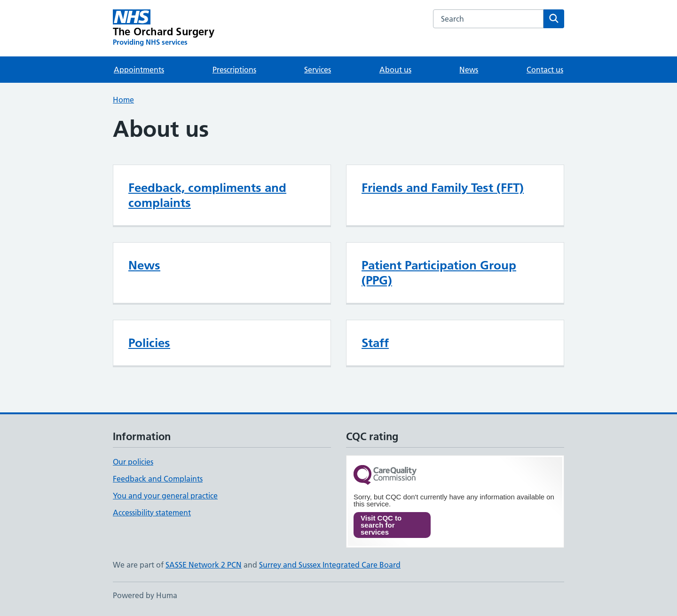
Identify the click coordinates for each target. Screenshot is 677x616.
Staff (375, 343)
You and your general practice (165, 496)
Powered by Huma (145, 595)
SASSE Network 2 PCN (204, 565)
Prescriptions (234, 70)
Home (123, 100)
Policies (149, 343)
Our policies (133, 462)
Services (318, 70)
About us (395, 70)
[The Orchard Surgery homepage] (164, 28)
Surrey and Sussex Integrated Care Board (330, 565)
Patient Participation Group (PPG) (439, 273)
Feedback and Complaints (158, 479)
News (469, 70)
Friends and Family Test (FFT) (443, 188)
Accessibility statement (152, 513)
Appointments (139, 70)
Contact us (545, 70)
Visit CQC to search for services (381, 525)
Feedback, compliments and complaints (207, 195)
